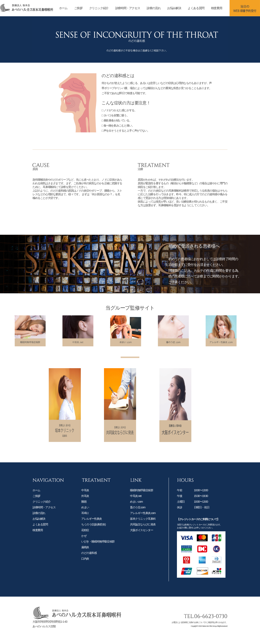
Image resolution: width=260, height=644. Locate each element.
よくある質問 (196, 8)
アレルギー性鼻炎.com (143, 523)
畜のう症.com (138, 517)
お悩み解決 (174, 8)
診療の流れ (154, 8)
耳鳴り (85, 523)
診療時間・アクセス (128, 8)
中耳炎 (85, 500)
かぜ (84, 545)
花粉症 (85, 540)
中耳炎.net (136, 505)
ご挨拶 (78, 8)
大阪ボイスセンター (141, 540)
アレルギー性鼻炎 (92, 528)
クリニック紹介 (99, 8)
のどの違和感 (89, 562)
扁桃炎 (85, 557)
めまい (85, 517)
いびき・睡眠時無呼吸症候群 (98, 551)
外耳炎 (85, 505)
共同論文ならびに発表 (143, 534)
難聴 (84, 511)
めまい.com (136, 511)
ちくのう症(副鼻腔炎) (93, 534)
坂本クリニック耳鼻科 (143, 528)
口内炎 (85, 568)
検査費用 (217, 8)
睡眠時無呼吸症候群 (141, 500)
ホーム (63, 8)
